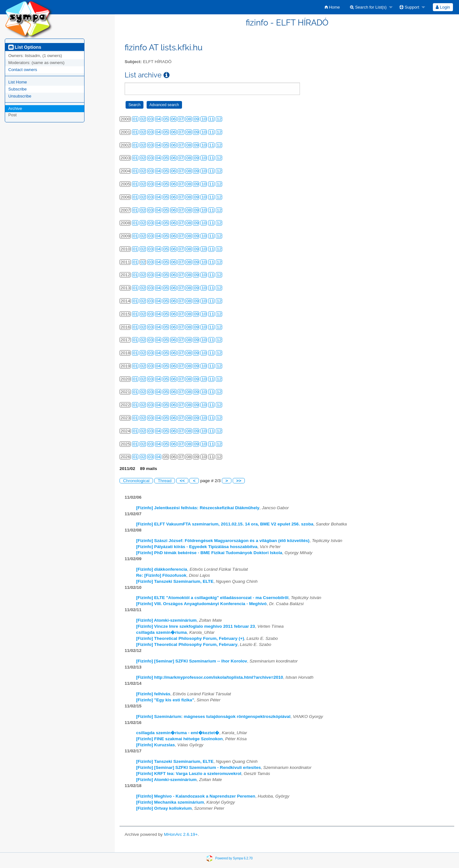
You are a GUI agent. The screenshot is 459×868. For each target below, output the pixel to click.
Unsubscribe (20, 96)
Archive (15, 108)
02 (143, 119)
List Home (18, 82)
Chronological (136, 481)
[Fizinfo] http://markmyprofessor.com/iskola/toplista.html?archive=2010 (210, 677)
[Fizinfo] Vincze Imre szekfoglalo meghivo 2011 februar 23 (196, 626)
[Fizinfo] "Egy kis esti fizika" (165, 700)
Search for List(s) (368, 7)
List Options (25, 47)
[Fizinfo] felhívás (153, 694)
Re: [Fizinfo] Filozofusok (161, 575)
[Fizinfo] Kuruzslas (156, 745)
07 (181, 119)
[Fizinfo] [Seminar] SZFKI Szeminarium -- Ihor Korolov (192, 661)
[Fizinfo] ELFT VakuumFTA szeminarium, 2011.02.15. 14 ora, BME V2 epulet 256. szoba (225, 524)
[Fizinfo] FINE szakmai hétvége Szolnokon (179, 739)
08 (189, 119)
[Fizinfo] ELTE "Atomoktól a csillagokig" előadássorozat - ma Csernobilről (212, 598)
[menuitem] (332, 7)
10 (204, 119)
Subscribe (18, 89)
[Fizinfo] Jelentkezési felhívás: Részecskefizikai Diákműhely (198, 508)
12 (219, 119)
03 (151, 119)
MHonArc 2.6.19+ (181, 834)
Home (332, 7)
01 (135, 119)
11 (211, 119)
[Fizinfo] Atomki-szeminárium (166, 620)
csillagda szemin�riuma (161, 632)
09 (196, 119)
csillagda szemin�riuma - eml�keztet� (178, 733)
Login (443, 7)
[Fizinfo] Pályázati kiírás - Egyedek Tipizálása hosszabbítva (197, 547)
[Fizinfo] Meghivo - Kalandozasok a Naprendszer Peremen (196, 796)
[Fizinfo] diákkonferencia (162, 569)
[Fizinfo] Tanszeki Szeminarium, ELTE (175, 581)
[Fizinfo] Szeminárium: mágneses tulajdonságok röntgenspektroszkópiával (213, 716)
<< (182, 481)
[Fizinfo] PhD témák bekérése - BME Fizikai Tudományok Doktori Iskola (209, 553)
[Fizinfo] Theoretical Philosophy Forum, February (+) (190, 638)
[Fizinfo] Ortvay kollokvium (164, 808)
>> (239, 481)
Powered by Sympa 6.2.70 (234, 858)
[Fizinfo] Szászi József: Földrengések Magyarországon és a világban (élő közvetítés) (223, 541)
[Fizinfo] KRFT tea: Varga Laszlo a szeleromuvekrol (189, 774)
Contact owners (23, 70)
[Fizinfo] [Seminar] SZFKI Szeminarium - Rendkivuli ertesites (198, 767)
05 (166, 119)
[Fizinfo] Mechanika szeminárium (170, 802)
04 (158, 119)
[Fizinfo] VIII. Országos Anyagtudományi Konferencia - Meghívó (201, 604)
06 (174, 119)
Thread (165, 481)
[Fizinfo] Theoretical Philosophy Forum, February (187, 644)
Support (409, 7)
